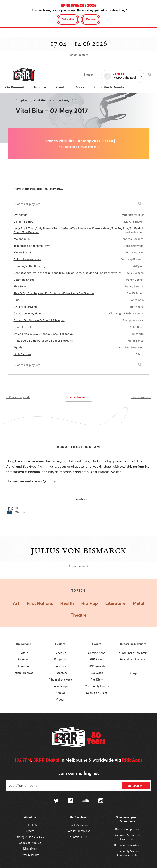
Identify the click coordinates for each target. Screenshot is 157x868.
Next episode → (141, 397)
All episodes (78, 397)
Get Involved (78, 817)
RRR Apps (132, 760)
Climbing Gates (23, 222)
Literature (115, 603)
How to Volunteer (78, 825)
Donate (91, 19)
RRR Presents (97, 666)
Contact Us (30, 825)
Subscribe (68, 19)
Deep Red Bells (23, 327)
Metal (139, 603)
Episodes (24, 666)
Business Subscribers (127, 845)
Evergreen (21, 215)
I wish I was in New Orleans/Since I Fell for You (44, 334)
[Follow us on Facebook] (71, 801)
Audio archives (24, 673)
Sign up (136, 786)
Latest (24, 653)
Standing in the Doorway (30, 266)
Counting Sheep (24, 280)
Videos (60, 699)
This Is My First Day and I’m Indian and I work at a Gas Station (54, 293)
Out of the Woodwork (27, 259)
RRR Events (97, 659)
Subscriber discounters (133, 653)
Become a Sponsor (127, 829)
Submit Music (78, 837)
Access (30, 831)
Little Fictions (22, 354)
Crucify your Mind (25, 307)
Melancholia (22, 239)
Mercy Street (22, 253)
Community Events (97, 686)
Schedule (60, 653)
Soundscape (60, 686)
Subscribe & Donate (133, 644)
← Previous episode (18, 397)
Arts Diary (97, 680)
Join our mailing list (79, 773)
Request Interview (78, 831)
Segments (24, 659)
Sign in (88, 74)
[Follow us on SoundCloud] (86, 801)
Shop (133, 673)
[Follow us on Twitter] (56, 801)
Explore (60, 644)
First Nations (40, 603)
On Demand (24, 644)
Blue (17, 300)
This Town (20, 286)
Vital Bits (40, 101)
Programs (60, 659)
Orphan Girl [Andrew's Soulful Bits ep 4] (39, 320)
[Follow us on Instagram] (101, 801)
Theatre (79, 615)
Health (67, 603)
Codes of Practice (30, 843)
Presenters (60, 673)
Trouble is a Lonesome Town (32, 246)
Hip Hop (90, 603)
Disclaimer (30, 849)
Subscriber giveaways (133, 659)
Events (97, 644)
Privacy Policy (30, 855)
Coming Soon (97, 653)
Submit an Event (97, 693)
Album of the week (60, 680)
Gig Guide (97, 673)
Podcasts (60, 666)
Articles (60, 693)
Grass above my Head (28, 314)
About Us (30, 817)
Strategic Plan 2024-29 (30, 837)
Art (16, 603)
